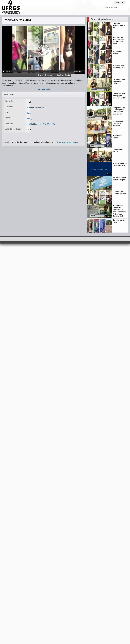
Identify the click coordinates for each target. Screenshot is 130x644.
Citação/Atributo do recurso (68, 142)
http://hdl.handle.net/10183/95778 (41, 124)
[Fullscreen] (83, 72)
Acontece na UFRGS (35, 107)
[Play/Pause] (4, 72)
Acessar (120, 2)
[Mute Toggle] (80, 72)
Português (31, 119)
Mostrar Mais (44, 89)
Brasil (29, 113)
